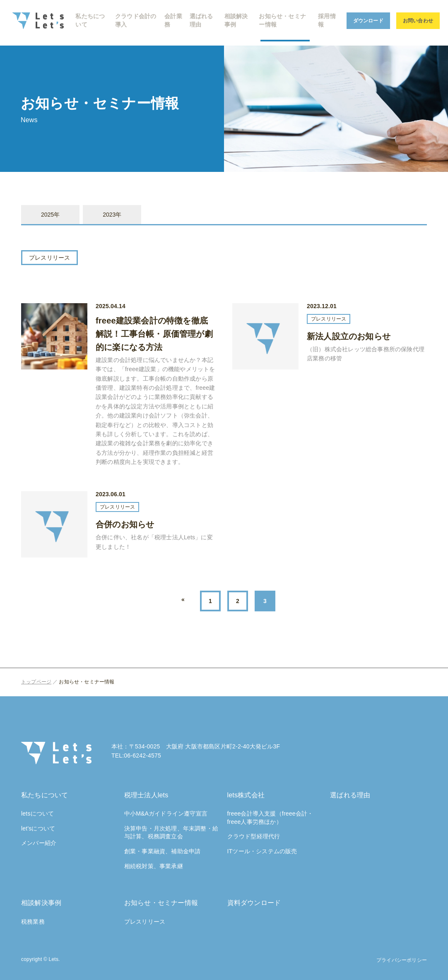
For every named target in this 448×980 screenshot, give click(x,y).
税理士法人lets (146, 795)
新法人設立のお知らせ (349, 336)
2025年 (50, 215)
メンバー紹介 (39, 843)
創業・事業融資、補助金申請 (163, 851)
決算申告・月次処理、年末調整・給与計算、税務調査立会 (171, 833)
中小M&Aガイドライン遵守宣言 (166, 813)
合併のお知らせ (125, 524)
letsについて (37, 813)
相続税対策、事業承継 (154, 866)
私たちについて (45, 795)
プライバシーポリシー (402, 960)
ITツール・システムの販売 (262, 851)
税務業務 (33, 922)
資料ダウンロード (254, 903)
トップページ (36, 682)
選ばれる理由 (350, 795)
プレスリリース (49, 258)
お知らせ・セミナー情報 (161, 903)
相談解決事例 (41, 903)
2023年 (112, 215)
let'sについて (38, 828)
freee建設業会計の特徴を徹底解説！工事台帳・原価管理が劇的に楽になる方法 (154, 334)
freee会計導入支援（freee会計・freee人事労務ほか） (270, 818)
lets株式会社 (246, 795)
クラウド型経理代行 (254, 836)
